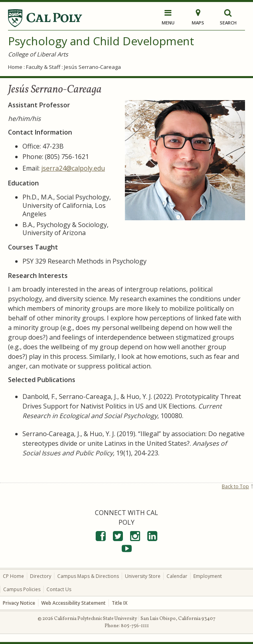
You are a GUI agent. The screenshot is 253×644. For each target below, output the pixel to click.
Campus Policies (22, 589)
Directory (41, 576)
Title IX (119, 603)
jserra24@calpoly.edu (73, 168)
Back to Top (235, 486)
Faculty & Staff (43, 67)
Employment (208, 576)
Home (15, 67)
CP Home (13, 576)
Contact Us (59, 589)
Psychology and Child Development (101, 41)
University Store (143, 576)
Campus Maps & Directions (88, 576)
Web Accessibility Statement (73, 603)
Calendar (177, 576)
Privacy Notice (19, 603)
